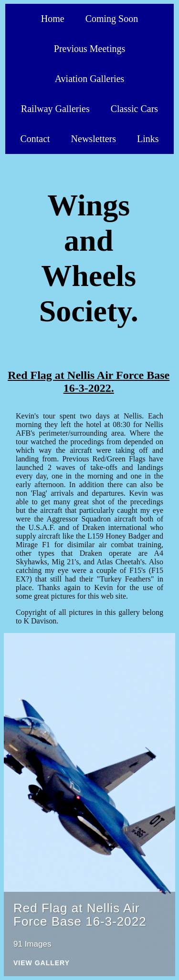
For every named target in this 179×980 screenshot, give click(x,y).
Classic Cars (134, 109)
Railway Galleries (55, 109)
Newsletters (94, 139)
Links (148, 139)
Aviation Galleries (90, 79)
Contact (35, 139)
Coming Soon (112, 19)
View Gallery (42, 963)
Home (53, 19)
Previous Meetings (89, 49)
